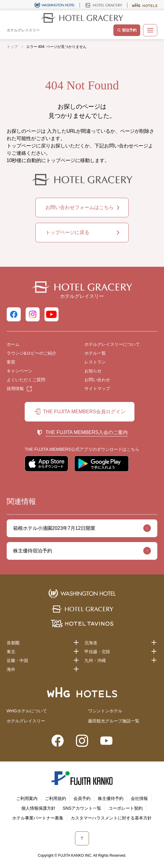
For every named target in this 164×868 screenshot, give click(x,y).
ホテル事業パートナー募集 (38, 818)
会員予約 (82, 798)
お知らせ (93, 371)
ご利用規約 (55, 798)
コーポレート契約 (126, 808)
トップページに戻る (67, 232)
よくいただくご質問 (26, 380)
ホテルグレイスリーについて (112, 344)
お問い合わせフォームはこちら (80, 207)
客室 (11, 362)
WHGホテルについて (27, 711)
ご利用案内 (27, 798)
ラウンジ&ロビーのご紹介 (32, 353)
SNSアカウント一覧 (82, 808)
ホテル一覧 (95, 353)
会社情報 (139, 798)
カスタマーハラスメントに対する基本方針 (111, 818)
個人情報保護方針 (38, 808)
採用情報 (15, 389)
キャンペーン (20, 371)
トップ (12, 47)
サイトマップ (97, 389)
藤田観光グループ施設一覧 (114, 721)
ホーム (13, 344)
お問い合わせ (97, 380)
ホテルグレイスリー (26, 721)
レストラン (95, 362)
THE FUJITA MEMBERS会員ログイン (84, 412)
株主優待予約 (111, 798)
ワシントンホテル (105, 711)
